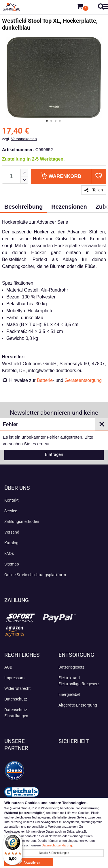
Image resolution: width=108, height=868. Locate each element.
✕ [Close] (102, 424)
